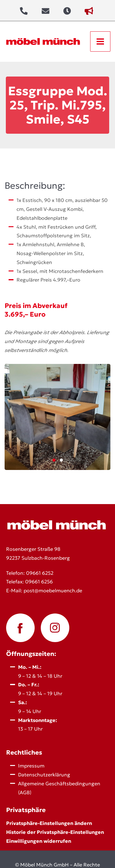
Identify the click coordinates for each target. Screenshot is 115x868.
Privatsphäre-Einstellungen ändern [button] (49, 823)
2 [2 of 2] (61, 460)
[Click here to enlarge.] (57, 417)
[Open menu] (100, 41)
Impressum (31, 766)
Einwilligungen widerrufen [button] (39, 841)
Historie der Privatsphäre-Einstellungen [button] (55, 832)
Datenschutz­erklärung (44, 775)
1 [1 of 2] (54, 460)
